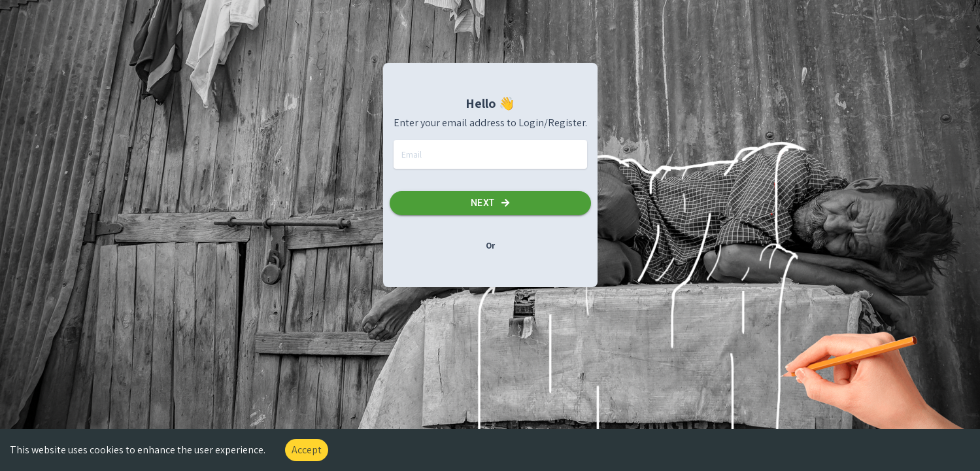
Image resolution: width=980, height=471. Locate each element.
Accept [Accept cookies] (307, 450)
